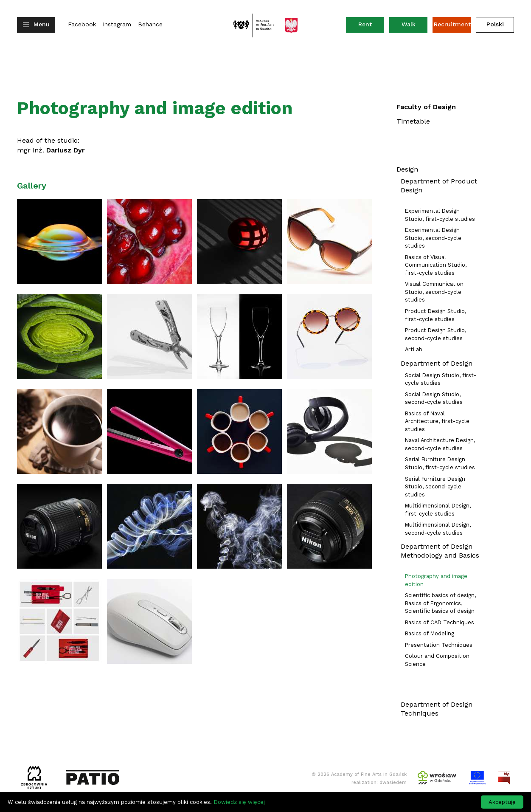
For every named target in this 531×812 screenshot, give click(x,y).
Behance (150, 24)
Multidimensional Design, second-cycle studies (438, 529)
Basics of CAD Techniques (440, 622)
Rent (371, 26)
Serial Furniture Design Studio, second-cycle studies (435, 487)
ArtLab (414, 349)
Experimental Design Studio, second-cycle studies (433, 238)
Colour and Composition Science (437, 660)
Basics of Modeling (430, 633)
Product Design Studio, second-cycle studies (435, 334)
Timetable (413, 121)
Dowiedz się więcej (239, 802)
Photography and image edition (436, 580)
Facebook (82, 24)
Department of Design (437, 363)
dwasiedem (393, 782)
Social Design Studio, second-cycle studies (434, 398)
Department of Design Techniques (437, 709)
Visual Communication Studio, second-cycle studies (434, 292)
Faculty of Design (426, 107)
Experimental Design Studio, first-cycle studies (440, 215)
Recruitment (452, 24)
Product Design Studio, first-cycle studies (435, 315)
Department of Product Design (439, 186)
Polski (495, 24)
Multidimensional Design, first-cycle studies (438, 510)
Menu (42, 24)
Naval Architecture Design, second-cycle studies (440, 444)
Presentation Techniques (439, 645)
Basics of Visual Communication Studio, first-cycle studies (436, 265)
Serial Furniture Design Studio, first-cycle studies (440, 463)
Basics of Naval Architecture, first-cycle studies (437, 421)
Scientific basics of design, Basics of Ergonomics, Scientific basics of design (440, 603)
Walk (409, 24)
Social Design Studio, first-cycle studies (441, 379)
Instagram (117, 24)
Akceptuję (502, 802)
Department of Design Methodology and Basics (440, 551)
